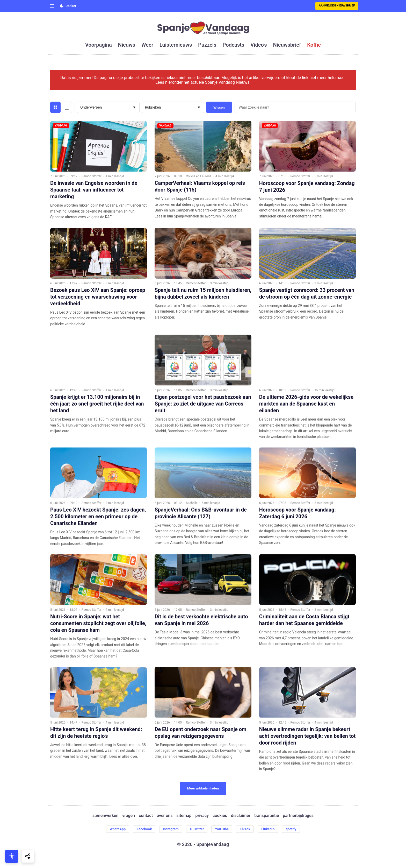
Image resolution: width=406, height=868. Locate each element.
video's (259, 45)
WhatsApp (113, 829)
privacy (202, 816)
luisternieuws (176, 45)
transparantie (267, 816)
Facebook (141, 829)
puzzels (207, 45)
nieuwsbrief (287, 45)
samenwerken (105, 816)
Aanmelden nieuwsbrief (337, 6)
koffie (314, 45)
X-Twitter (197, 829)
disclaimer (241, 816)
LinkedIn (271, 829)
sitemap (184, 816)
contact (146, 816)
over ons (165, 816)
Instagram (169, 829)
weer (147, 45)
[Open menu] (52, 6)
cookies (220, 816)
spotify (295, 829)
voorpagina (99, 45)
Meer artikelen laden (203, 788)
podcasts (234, 45)
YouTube (223, 829)
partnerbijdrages (298, 816)
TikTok (247, 829)
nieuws (127, 45)
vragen (129, 816)
